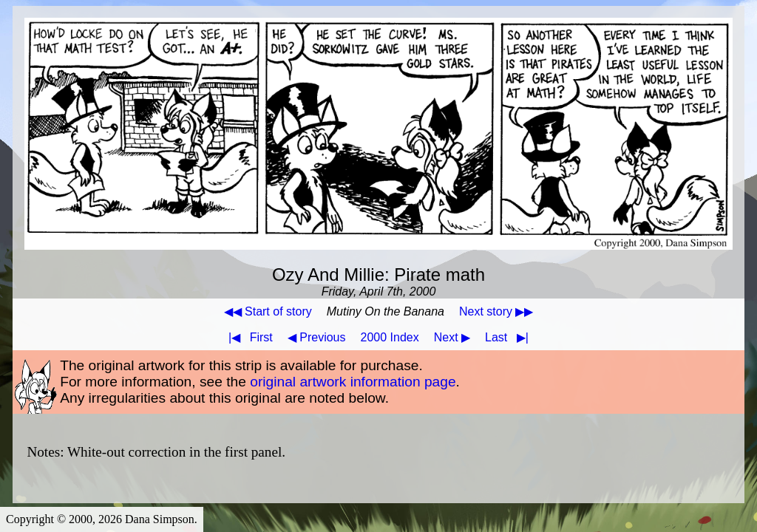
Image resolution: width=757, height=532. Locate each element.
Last (510, 337)
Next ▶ (452, 337)
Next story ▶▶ (496, 311)
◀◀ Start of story (268, 311)
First (248, 337)
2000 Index (390, 337)
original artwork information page (353, 382)
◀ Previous (317, 337)
